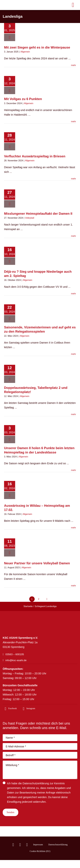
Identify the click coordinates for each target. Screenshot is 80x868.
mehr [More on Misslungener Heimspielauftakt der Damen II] (74, 236)
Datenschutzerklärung (36, 785)
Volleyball (30, 218)
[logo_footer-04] (22, 618)
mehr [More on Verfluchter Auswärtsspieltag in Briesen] (74, 179)
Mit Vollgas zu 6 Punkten (23, 99)
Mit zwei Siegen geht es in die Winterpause (37, 47)
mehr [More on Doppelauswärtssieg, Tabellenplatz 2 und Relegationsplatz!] (74, 414)
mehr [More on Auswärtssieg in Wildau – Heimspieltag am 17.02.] (74, 528)
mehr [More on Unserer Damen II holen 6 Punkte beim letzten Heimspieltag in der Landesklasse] (74, 470)
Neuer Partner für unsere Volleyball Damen (37, 563)
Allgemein (25, 52)
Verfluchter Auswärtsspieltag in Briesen (35, 156)
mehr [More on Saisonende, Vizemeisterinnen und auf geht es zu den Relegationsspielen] (74, 354)
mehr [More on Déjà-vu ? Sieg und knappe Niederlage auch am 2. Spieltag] (74, 294)
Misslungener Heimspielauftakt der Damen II (38, 214)
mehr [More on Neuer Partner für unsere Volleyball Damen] (74, 586)
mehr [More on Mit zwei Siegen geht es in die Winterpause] (74, 65)
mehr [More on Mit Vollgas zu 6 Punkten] (74, 121)
